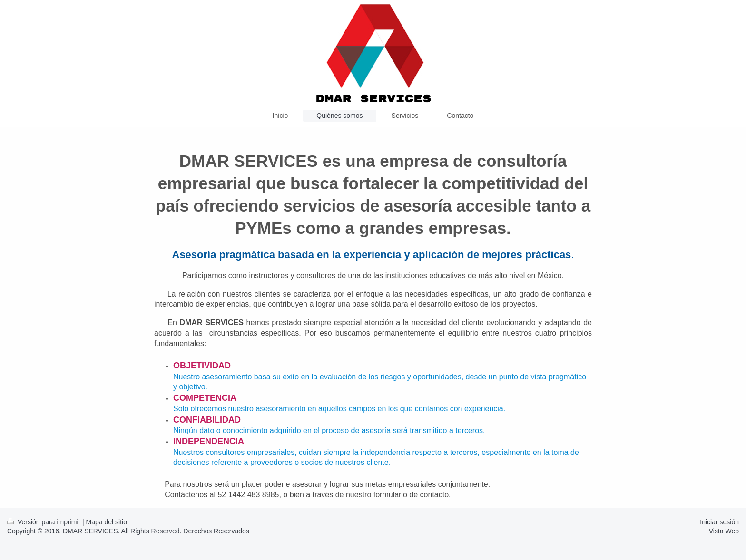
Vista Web (724, 531)
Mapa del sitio (107, 522)
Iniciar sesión (719, 522)
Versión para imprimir (45, 522)
